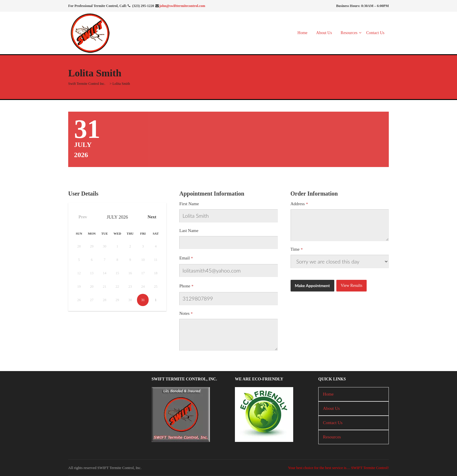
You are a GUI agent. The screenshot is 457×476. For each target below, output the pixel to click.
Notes (184, 313)
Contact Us (375, 33)
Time (295, 249)
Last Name (189, 231)
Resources (349, 33)
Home (303, 33)
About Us (324, 33)
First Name (189, 204)
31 (143, 300)
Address (298, 204)
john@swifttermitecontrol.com (182, 6)
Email (184, 258)
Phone (185, 286)
